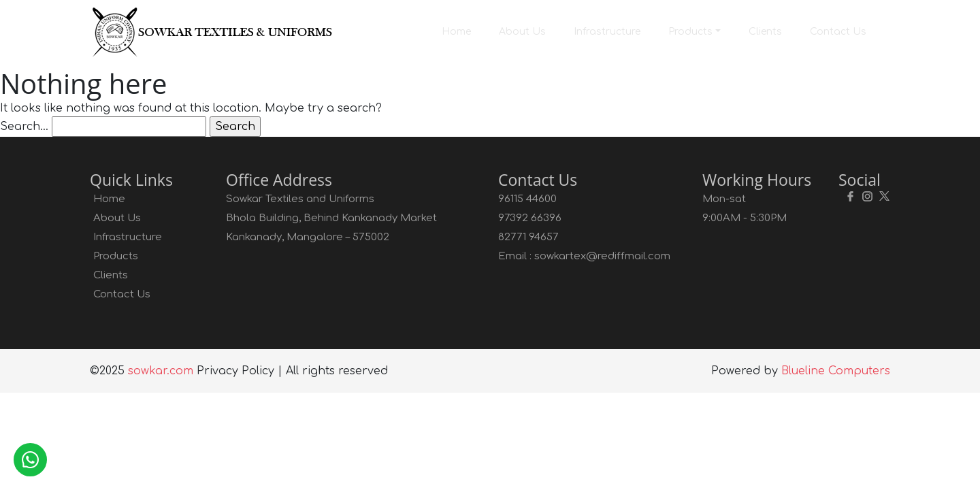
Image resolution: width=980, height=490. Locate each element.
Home (456, 32)
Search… (24, 127)
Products (690, 32)
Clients (765, 32)
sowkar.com (161, 371)
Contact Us (838, 32)
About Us (522, 32)
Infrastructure (607, 32)
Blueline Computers (836, 371)
